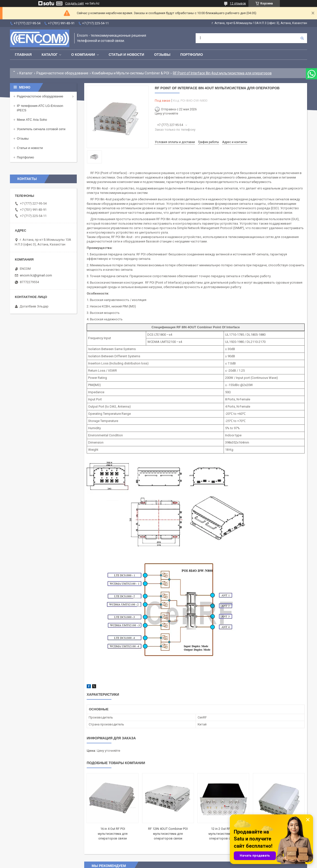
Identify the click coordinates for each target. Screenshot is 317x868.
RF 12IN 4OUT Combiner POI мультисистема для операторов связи (168, 834)
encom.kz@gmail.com (36, 275)
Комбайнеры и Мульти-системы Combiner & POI (131, 73)
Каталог (50, 55)
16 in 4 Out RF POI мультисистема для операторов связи (113, 834)
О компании (83, 55)
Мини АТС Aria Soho (32, 120)
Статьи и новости (126, 55)
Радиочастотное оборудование (62, 73)
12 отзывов (238, 3)
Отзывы (162, 55)
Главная (23, 55)
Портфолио (192, 55)
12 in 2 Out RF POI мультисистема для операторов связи (223, 834)
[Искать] (302, 38)
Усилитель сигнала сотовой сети (41, 129)
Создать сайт (75, 3)
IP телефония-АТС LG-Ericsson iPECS (40, 108)
